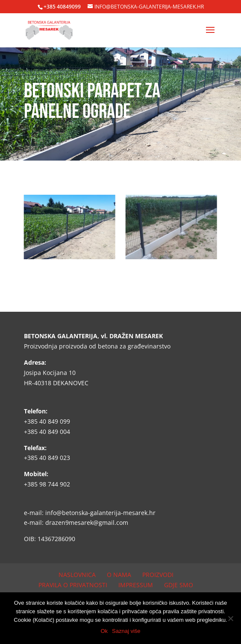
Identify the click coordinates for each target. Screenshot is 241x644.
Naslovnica (77, 575)
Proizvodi (158, 575)
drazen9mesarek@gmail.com (87, 523)
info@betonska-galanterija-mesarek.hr (100, 513)
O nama (119, 575)
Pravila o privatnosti (73, 585)
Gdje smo (179, 585)
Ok (104, 631)
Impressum (136, 585)
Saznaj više (126, 631)
